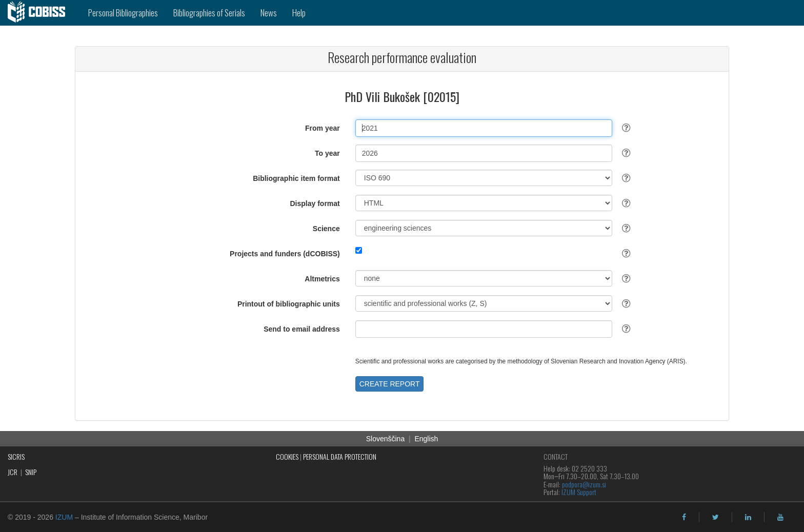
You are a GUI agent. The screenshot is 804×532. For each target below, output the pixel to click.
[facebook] (684, 517)
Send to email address (302, 329)
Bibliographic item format (296, 178)
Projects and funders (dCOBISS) (285, 254)
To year (327, 153)
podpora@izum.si (584, 484)
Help (299, 13)
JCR (13, 472)
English (426, 439)
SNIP (31, 472)
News (269, 13)
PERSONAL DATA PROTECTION (340, 456)
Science (326, 229)
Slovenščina (386, 439)
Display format (315, 203)
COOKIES (287, 456)
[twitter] (716, 517)
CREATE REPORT (390, 384)
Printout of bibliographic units (289, 304)
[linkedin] (748, 517)
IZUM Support (579, 492)
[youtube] (780, 517)
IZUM (64, 517)
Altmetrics (322, 279)
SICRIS (16, 456)
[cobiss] (40, 13)
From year (323, 128)
